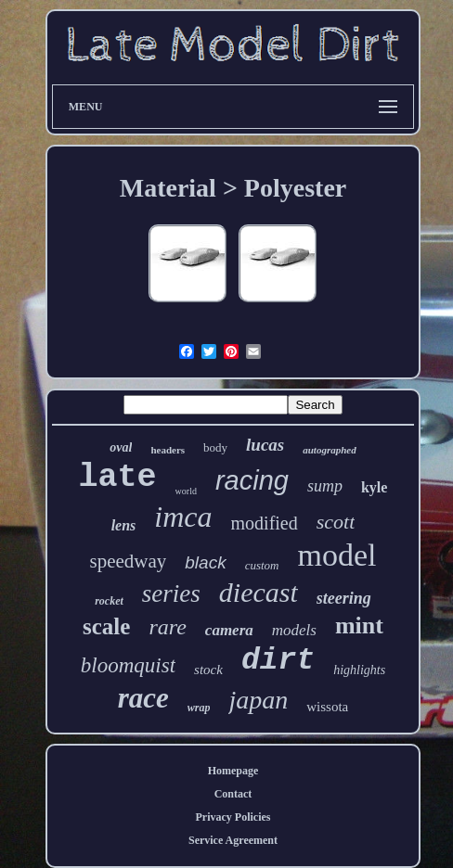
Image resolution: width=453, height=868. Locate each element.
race (143, 698)
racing (252, 480)
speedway (128, 561)
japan (258, 700)
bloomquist (128, 665)
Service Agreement (233, 840)
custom (262, 565)
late (118, 478)
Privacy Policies (233, 817)
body (215, 447)
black (205, 562)
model (337, 555)
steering (344, 598)
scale (106, 626)
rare (167, 627)
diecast (259, 592)
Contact (233, 794)
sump (325, 486)
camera (229, 630)
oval (121, 447)
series (171, 594)
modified (265, 523)
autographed (329, 450)
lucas (265, 445)
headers (168, 450)
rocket (109, 601)
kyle (374, 487)
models (294, 630)
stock (208, 670)
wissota (327, 707)
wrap (199, 708)
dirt (278, 661)
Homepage (233, 771)
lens (124, 525)
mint (359, 625)
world (186, 491)
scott (336, 522)
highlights (359, 670)
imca (183, 517)
